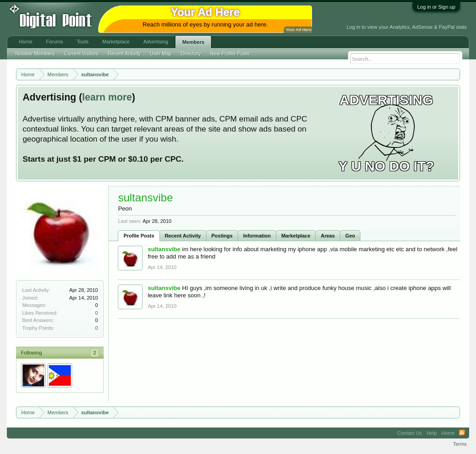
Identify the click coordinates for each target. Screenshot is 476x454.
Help (432, 433)
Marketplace (296, 236)
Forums (55, 42)
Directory (191, 53)
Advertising (156, 42)
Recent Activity (183, 236)
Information (257, 236)
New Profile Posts (230, 53)
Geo (350, 236)
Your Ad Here (298, 30)
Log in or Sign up (436, 7)
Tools (83, 42)
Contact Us (409, 433)
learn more (107, 97)
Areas (328, 236)
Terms (460, 444)
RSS (462, 433)
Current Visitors (81, 53)
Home (25, 42)
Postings (222, 236)
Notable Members (35, 53)
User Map (161, 53)
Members (193, 42)
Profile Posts (139, 236)
